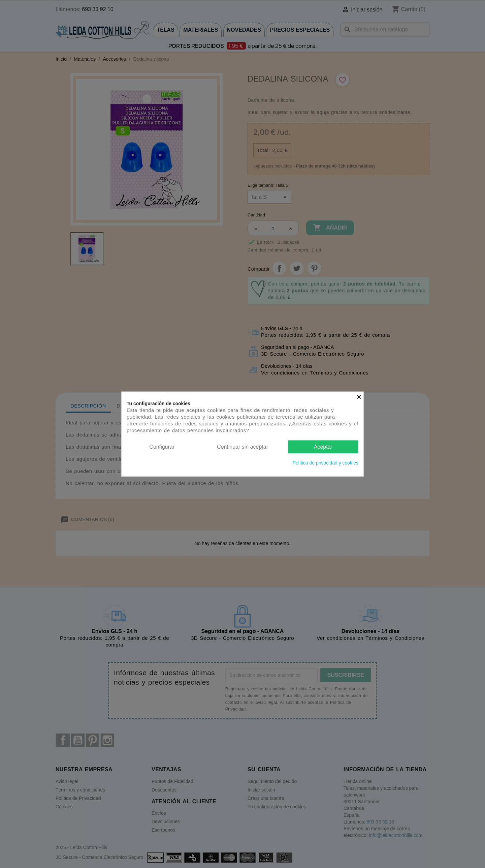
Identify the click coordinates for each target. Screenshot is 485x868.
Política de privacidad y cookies (326, 463)
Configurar (162, 446)
